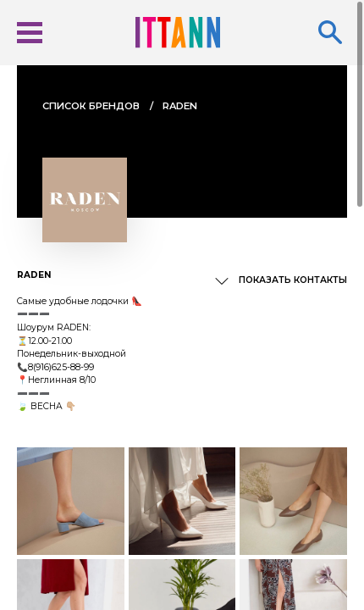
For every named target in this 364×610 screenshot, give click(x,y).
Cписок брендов (91, 106)
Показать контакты (293, 280)
